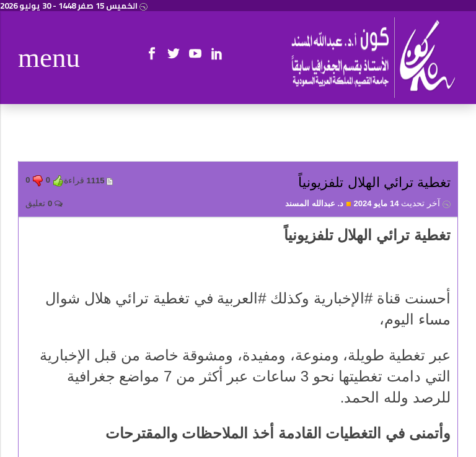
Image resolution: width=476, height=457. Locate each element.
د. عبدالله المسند (318, 203)
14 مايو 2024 (402, 203)
